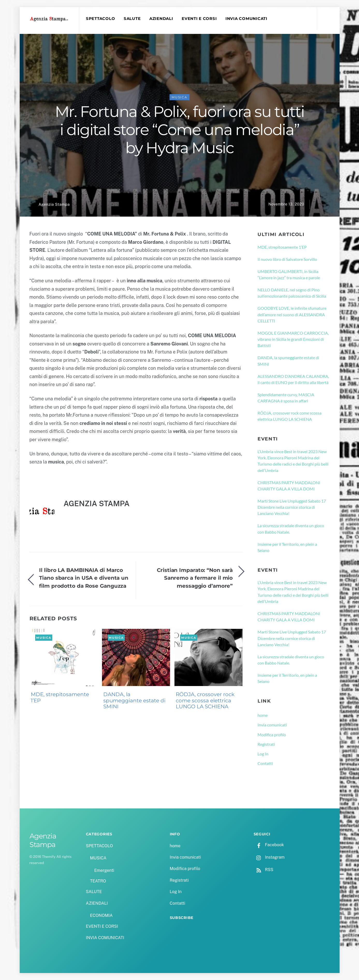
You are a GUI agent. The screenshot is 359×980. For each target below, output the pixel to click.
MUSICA (179, 97)
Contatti (265, 763)
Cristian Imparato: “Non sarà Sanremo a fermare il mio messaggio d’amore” (195, 578)
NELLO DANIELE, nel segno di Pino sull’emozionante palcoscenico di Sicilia (292, 293)
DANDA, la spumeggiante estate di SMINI (134, 701)
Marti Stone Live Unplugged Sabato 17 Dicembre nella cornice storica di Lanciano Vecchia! (292, 507)
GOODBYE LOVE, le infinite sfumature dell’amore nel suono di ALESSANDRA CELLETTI (292, 314)
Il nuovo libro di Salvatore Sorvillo (287, 259)
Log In (263, 754)
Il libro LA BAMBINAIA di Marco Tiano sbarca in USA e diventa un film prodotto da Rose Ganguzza (84, 578)
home (263, 715)
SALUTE (132, 19)
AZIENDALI (161, 19)
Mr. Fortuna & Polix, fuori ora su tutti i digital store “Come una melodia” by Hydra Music (180, 130)
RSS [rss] (263, 870)
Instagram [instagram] (269, 857)
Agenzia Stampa (54, 204)
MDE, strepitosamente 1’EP (60, 697)
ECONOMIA (101, 915)
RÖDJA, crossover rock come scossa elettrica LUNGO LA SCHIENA (205, 701)
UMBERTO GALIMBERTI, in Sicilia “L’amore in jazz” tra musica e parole (289, 274)
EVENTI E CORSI (199, 19)
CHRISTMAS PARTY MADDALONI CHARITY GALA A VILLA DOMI (289, 486)
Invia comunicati (272, 725)
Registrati (266, 744)
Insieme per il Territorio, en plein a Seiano (287, 547)
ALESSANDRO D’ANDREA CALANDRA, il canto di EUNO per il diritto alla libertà (293, 379)
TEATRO (98, 881)
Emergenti (104, 870)
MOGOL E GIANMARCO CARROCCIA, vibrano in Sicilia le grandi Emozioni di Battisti (293, 339)
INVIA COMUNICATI (246, 19)
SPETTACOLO (100, 19)
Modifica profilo (272, 735)
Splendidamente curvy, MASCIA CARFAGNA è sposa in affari (286, 398)
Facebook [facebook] (269, 845)
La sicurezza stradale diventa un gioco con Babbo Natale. (291, 529)
